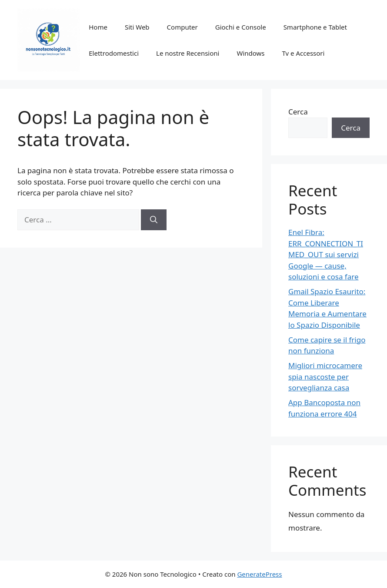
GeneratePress (259, 574)
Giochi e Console (241, 27)
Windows (250, 53)
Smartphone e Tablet (315, 27)
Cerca (298, 112)
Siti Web (137, 27)
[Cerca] (154, 220)
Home (98, 27)
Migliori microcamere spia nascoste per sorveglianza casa (325, 376)
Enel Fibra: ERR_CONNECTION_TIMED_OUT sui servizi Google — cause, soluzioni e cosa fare (326, 254)
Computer (182, 27)
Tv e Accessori (304, 53)
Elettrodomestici (114, 53)
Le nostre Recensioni (188, 53)
